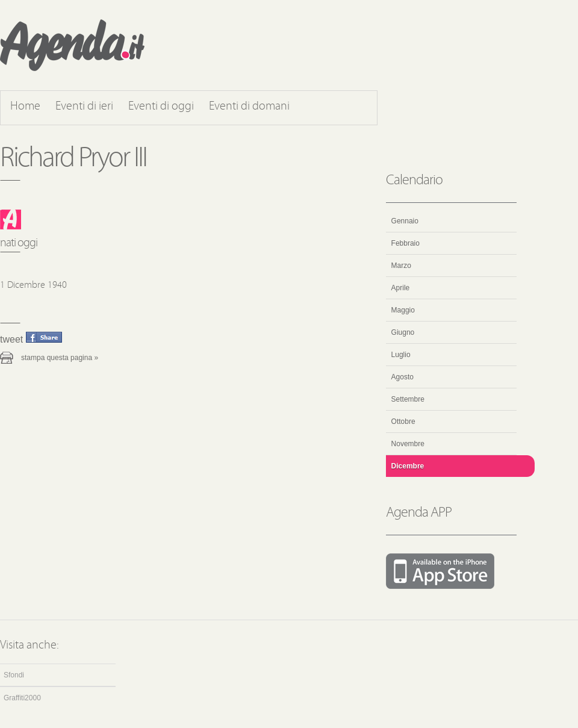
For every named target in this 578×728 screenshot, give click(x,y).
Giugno (403, 332)
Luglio (401, 355)
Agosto (402, 377)
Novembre (408, 444)
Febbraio (406, 243)
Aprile (401, 288)
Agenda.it (72, 45)
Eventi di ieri (84, 107)
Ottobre (403, 422)
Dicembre (408, 466)
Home (25, 107)
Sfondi (14, 675)
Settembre (408, 399)
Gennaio (405, 221)
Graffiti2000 (22, 698)
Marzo (401, 266)
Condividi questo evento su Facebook (44, 337)
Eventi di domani (249, 107)
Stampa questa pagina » (60, 358)
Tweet (11, 339)
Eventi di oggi (161, 107)
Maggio (403, 310)
